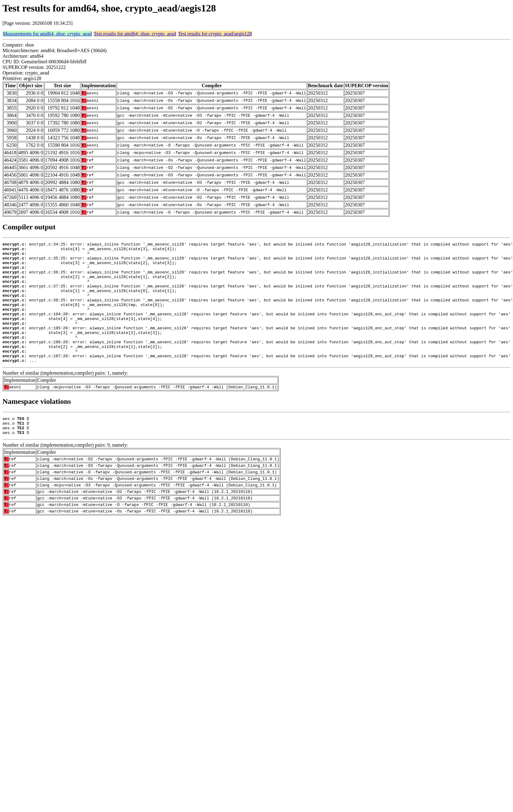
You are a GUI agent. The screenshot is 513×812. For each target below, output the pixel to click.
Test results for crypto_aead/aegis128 (215, 34)
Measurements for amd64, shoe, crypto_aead (47, 34)
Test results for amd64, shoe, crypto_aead (135, 34)
